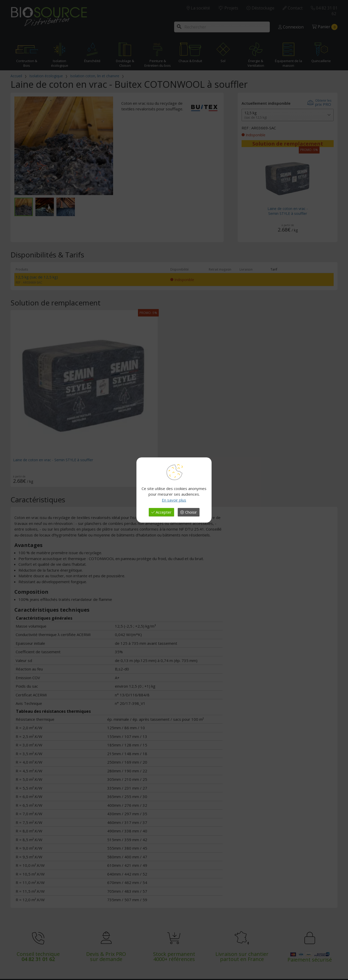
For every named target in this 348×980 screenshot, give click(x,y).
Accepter (161, 512)
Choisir (189, 512)
